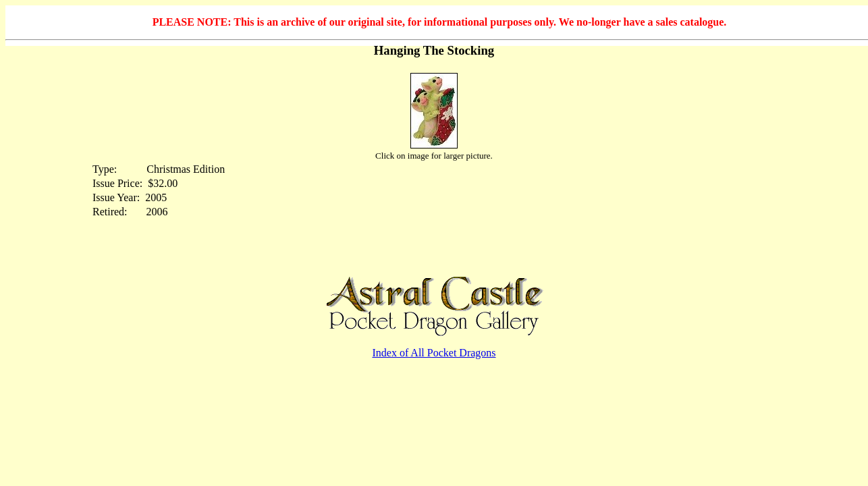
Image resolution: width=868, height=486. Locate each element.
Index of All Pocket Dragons (434, 353)
